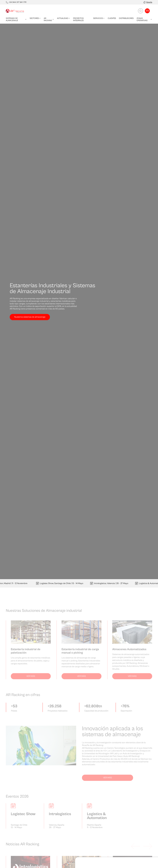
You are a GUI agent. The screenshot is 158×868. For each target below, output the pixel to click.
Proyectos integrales (78, 19)
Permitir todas (138, 755)
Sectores (35, 18)
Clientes (112, 18)
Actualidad (64, 18)
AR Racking (49, 19)
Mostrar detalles (16, 769)
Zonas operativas (144, 19)
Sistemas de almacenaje (16, 19)
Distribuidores (126, 18)
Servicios (99, 18)
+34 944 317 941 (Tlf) (18, 2)
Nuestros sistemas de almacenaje (30, 317)
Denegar (138, 763)
